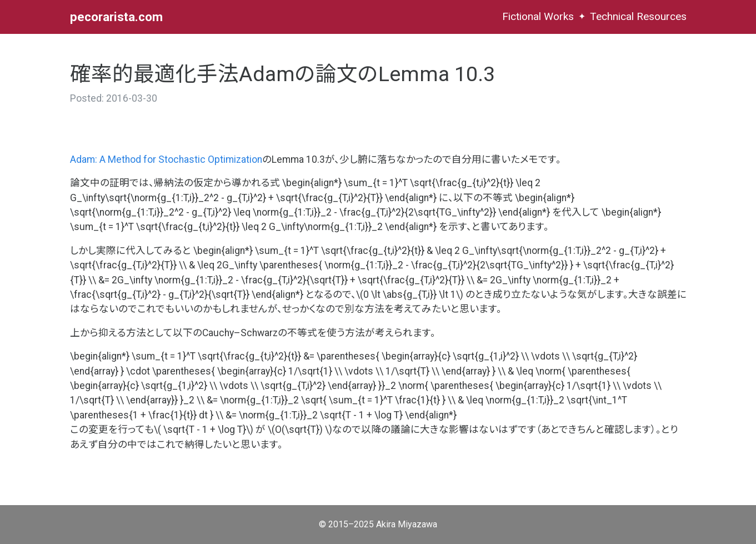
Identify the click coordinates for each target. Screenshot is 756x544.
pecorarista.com (116, 17)
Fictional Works (538, 16)
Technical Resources (638, 16)
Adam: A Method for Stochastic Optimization (166, 159)
